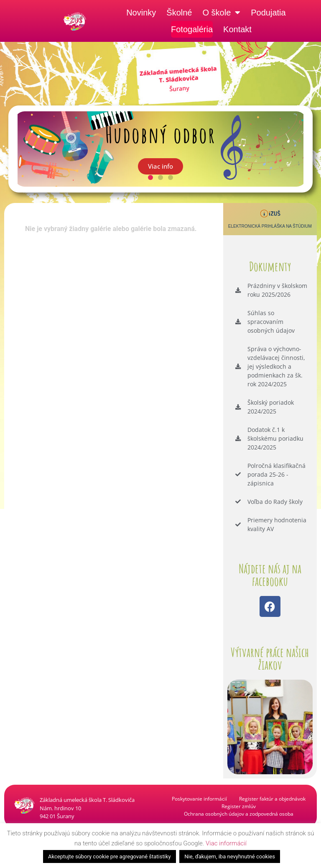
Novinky (141, 13)
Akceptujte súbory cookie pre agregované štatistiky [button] (110, 856)
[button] (150, 177)
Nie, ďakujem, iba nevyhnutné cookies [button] (230, 856)
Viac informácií (226, 843)
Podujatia (268, 13)
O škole (221, 13)
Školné (179, 13)
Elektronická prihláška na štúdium (270, 226)
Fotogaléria (192, 29)
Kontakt (237, 29)
